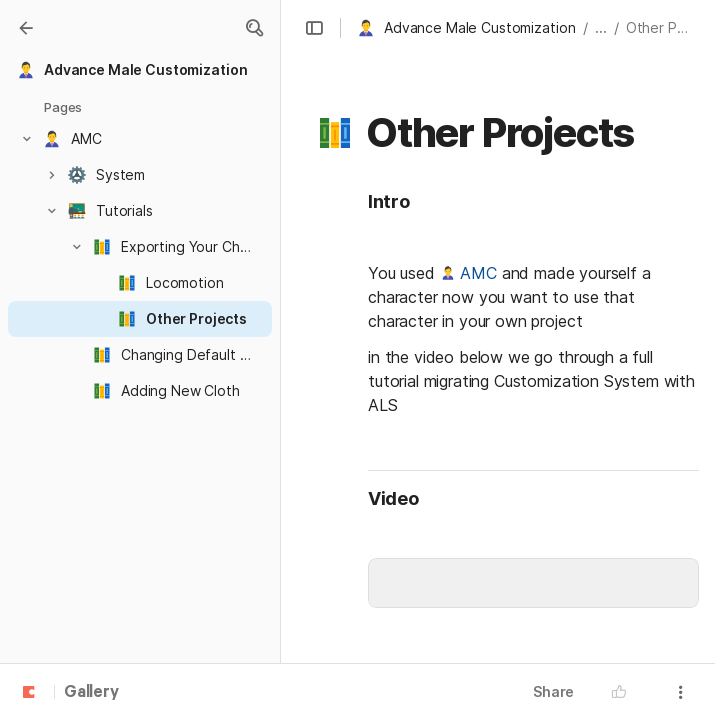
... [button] (601, 27)
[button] (254, 28)
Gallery (91, 693)
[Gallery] (26, 28)
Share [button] (553, 691)
